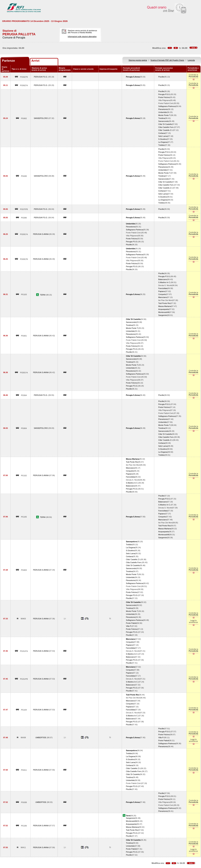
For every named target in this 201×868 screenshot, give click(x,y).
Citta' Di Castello (165, 124)
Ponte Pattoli (131, 623)
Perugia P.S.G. (164, 94)
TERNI (43, 295)
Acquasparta (164, 309)
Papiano (162, 291)
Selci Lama (163, 136)
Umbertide (163, 112)
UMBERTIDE (41, 738)
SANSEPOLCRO (41, 118)
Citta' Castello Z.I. (166, 130)
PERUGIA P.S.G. (41, 77)
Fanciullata (163, 288)
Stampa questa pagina (138, 60)
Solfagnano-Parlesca (167, 106)
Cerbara (162, 133)
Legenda (191, 60)
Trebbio (161, 145)
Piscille (161, 77)
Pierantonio (163, 109)
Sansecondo (164, 121)
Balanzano (163, 279)
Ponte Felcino (164, 97)
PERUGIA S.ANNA (41, 234)
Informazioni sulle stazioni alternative (82, 36)
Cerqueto (162, 294)
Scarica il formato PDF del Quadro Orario (167, 60)
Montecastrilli (164, 312)
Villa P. (129, 626)
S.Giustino (163, 139)
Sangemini (163, 315)
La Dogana (163, 142)
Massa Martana (165, 306)
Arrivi (35, 61)
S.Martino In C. (165, 282)
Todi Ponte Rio (164, 303)
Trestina (162, 118)
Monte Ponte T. (165, 115)
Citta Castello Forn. (166, 127)
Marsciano (163, 297)
